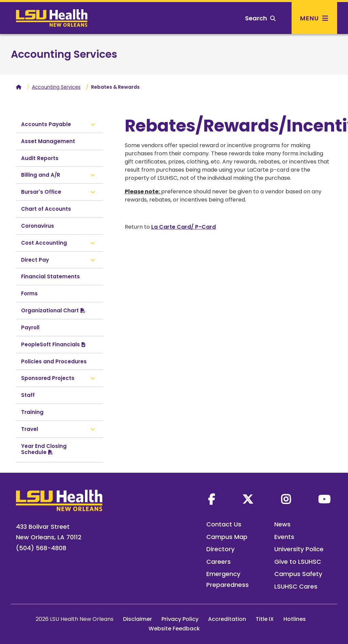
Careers (219, 562)
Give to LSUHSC (298, 562)
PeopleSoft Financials (50, 344)
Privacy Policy (180, 619)
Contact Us (224, 524)
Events (284, 537)
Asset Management (48, 141)
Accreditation (227, 619)
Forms (29, 293)
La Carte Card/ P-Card (184, 227)
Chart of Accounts (46, 209)
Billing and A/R (41, 175)
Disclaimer (137, 619)
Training (32, 412)
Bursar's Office (41, 192)
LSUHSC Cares (296, 586)
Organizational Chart (50, 310)
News (282, 524)
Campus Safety (298, 574)
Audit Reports (40, 158)
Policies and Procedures (54, 361)
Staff (28, 395)
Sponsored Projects (48, 378)
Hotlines (295, 619)
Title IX (265, 619)
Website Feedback (174, 629)
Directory (220, 549)
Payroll (30, 327)
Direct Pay (35, 260)
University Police (299, 549)
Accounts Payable (46, 124)
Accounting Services (64, 54)
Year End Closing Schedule (44, 449)
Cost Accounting (44, 243)
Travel (30, 429)
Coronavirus (38, 226)
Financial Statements (50, 276)
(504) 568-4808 (41, 548)
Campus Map (227, 537)
